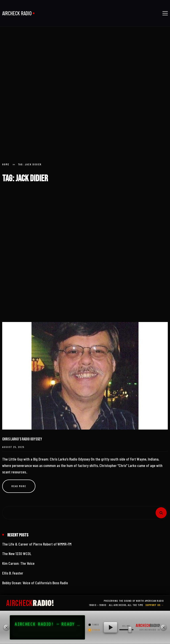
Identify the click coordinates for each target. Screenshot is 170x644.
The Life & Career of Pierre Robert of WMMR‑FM (37, 544)
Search (161, 513)
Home (6, 164)
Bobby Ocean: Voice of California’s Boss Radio (35, 583)
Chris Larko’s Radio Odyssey (22, 439)
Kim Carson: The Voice (18, 563)
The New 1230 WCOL (17, 553)
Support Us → (155, 605)
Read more (19, 486)
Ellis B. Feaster (13, 573)
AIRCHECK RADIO (17, 13)
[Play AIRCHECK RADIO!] (110, 627)
